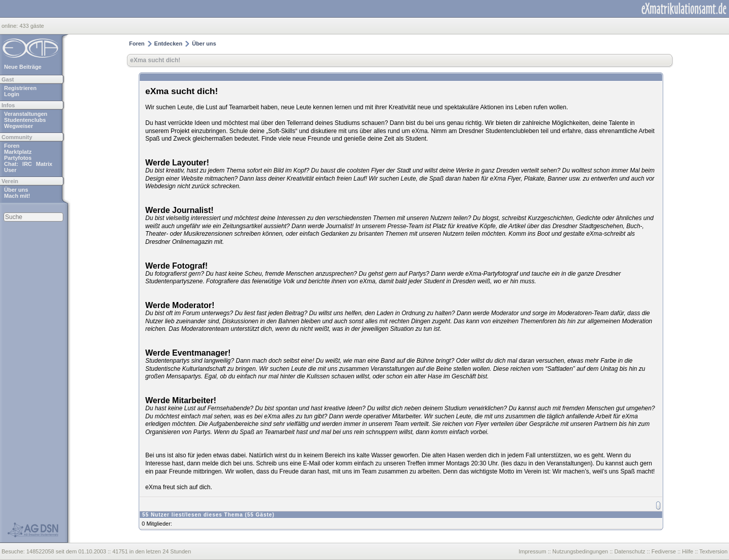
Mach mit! (17, 196)
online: (10, 26)
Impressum (532, 551)
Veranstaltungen (26, 114)
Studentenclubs (25, 120)
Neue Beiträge (23, 67)
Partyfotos (18, 158)
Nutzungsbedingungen (580, 551)
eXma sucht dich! (155, 60)
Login (12, 94)
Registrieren (20, 88)
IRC (27, 164)
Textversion (713, 551)
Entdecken (169, 44)
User (10, 170)
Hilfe (687, 551)
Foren (12, 146)
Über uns (16, 190)
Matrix (44, 164)
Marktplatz (18, 152)
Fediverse (664, 551)
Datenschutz (630, 551)
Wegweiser (18, 126)
